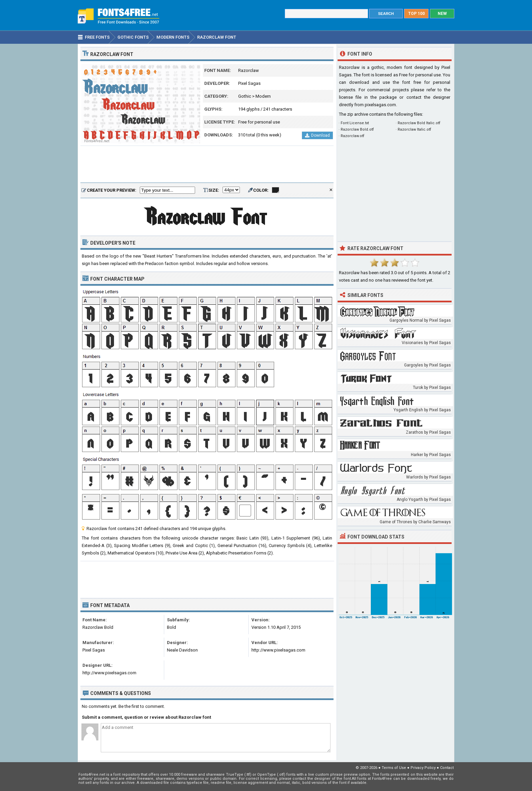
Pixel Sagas (249, 83)
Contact (447, 768)
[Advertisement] (207, 165)
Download (317, 135)
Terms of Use (394, 768)
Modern (263, 96)
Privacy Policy (423, 768)
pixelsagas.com (380, 105)
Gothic (245, 96)
